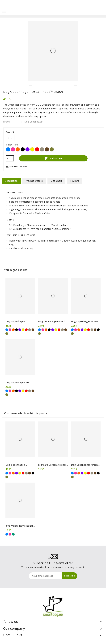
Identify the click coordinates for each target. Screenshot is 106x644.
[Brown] (47, 149)
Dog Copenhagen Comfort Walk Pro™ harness (16, 465)
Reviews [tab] (74, 181)
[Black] (23, 149)
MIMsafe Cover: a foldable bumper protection (53, 465)
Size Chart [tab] (56, 181)
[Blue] (8, 149)
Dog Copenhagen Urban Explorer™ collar (84, 321)
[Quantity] (10, 158)
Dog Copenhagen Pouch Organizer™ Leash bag (52, 321)
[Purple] (28, 149)
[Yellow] (32, 149)
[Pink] (13, 149)
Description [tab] (11, 181)
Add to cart (53, 158)
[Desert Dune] (42, 149)
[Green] (13, 534)
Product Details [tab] (34, 181)
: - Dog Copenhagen (32, 122)
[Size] (10, 138)
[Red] (37, 149)
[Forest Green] (52, 149)
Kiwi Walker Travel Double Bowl (20, 526)
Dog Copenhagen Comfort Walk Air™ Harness (16, 321)
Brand (6, 122)
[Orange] (18, 149)
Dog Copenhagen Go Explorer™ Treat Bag (17, 383)
